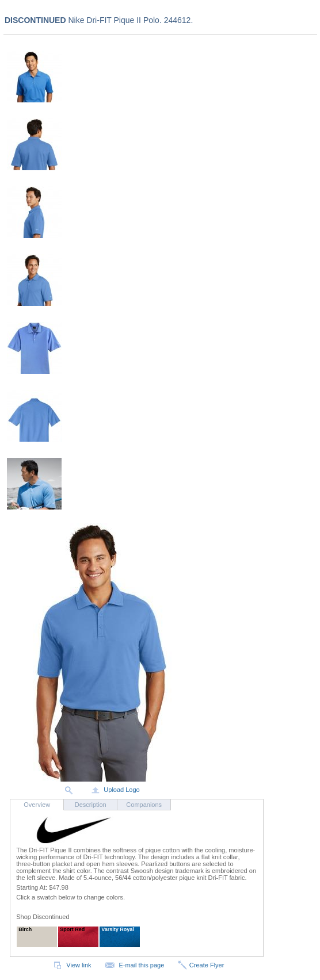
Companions (144, 805)
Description (91, 805)
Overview (37, 805)
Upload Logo (115, 790)
